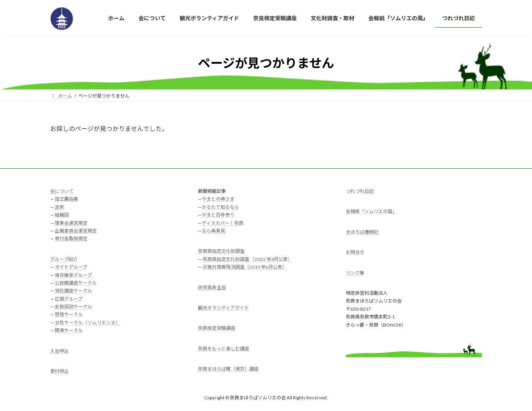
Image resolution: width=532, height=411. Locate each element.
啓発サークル (69, 314)
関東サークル (69, 330)
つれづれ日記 (360, 191)
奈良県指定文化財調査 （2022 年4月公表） (248, 259)
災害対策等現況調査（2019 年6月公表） (245, 267)
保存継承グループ (73, 275)
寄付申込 (59, 371)
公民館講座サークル (76, 282)
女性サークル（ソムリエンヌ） (87, 322)
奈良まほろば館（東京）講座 (228, 369)
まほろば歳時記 (362, 232)
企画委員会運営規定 (76, 231)
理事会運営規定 (71, 223)
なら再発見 (213, 231)
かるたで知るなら (220, 207)
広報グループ (69, 298)
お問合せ (355, 252)
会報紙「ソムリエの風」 (371, 211)
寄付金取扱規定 (71, 239)
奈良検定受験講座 (217, 328)
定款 (59, 207)
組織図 (62, 215)
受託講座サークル (73, 291)
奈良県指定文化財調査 (221, 251)
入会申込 (59, 351)
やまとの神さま (218, 199)
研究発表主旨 (212, 287)
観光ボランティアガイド (223, 307)
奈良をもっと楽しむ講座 (224, 348)
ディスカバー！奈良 (223, 223)
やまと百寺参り (218, 215)
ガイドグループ (71, 267)
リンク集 (355, 272)
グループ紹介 (64, 259)
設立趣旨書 (66, 199)
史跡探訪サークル (73, 307)
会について (62, 191)
